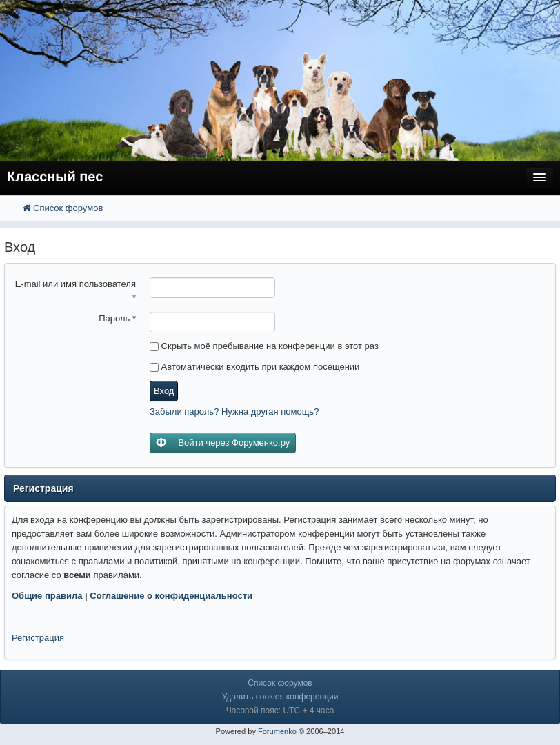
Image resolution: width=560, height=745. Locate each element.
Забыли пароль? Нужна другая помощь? (234, 411)
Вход (164, 391)
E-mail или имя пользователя (76, 291)
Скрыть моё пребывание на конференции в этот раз (264, 346)
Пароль (117, 318)
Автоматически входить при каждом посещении (254, 367)
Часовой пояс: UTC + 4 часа (280, 711)
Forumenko (277, 731)
